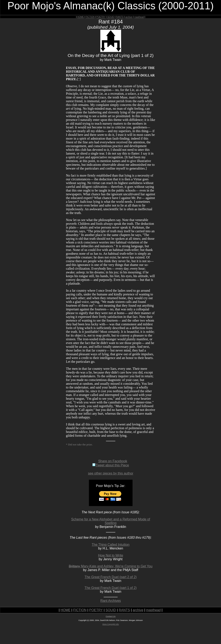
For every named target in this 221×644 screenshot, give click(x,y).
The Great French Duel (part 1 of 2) (111, 588)
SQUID (111, 17)
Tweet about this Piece (111, 465)
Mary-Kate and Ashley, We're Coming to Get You (111, 566)
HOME (81, 17)
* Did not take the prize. (79, 444)
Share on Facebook (113, 461)
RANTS (120, 17)
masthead (139, 17)
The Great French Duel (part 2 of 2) (111, 577)
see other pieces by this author (111, 473)
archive (129, 17)
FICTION (90, 17)
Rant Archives (111, 601)
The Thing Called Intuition (110, 545)
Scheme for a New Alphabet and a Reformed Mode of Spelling (111, 521)
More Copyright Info (111, 624)
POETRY (101, 17)
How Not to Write (111, 555)
